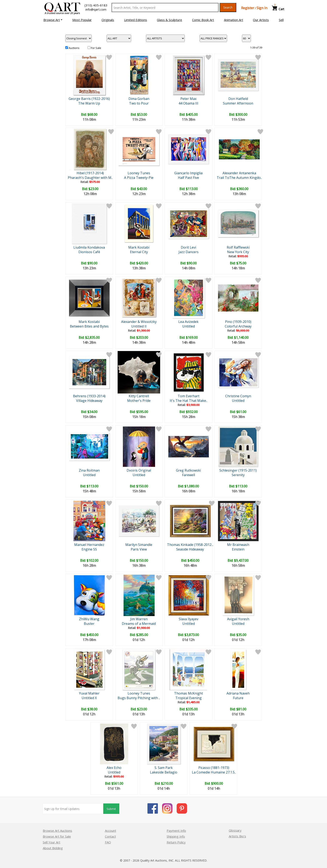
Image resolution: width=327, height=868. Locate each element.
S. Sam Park (164, 768)
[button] (53, 20)
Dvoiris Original (139, 470)
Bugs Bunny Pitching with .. (139, 698)
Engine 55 (89, 549)
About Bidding (53, 848)
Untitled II (139, 326)
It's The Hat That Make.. (189, 401)
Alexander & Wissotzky (139, 322)
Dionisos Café (89, 252)
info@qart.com (96, 9)
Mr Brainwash (238, 545)
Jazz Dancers (189, 252)
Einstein (238, 549)
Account (111, 831)
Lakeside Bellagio (164, 772)
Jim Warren (139, 619)
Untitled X (89, 698)
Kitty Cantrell (139, 396)
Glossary (235, 830)
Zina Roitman (89, 470)
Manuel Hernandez (89, 545)
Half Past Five (188, 178)
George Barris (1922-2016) (89, 99)
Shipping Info (176, 836)
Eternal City (139, 252)
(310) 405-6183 (96, 5)
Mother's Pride (139, 401)
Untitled (189, 326)
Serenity (238, 475)
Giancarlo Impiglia (188, 173)
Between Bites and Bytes (89, 326)
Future (238, 698)
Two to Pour (139, 103)
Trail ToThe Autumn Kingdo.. (239, 178)
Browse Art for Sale (57, 836)
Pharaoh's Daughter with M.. (90, 178)
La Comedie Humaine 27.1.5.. (214, 772)
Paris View (139, 549)
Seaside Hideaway (190, 549)
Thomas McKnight (189, 693)
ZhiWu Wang (89, 619)
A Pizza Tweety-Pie (139, 178)
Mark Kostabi (139, 247)
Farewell (189, 475)
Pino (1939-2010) (238, 322)
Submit (111, 809)
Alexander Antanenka (239, 173)
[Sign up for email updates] (73, 809)
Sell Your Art (52, 842)
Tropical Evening (189, 698)
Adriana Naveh (238, 693)
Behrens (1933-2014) (89, 396)
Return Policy (176, 842)
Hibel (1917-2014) (90, 173)
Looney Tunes (139, 173)
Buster (89, 624)
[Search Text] (165, 7)
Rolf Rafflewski (238, 247)
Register (248, 8)
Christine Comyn (238, 396)
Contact (110, 836)
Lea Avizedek (188, 322)
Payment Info (176, 831)
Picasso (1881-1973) (214, 768)
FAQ (108, 842)
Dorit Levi (188, 247)
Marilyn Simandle (139, 545)
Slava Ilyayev (189, 619)
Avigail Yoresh (238, 619)
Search (228, 7)
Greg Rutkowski (188, 470)
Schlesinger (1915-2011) (238, 470)
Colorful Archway (238, 326)
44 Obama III (188, 103)
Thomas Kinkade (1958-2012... (190, 545)
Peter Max (188, 99)
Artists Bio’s (237, 836)
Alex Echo (114, 768)
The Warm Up (89, 103)
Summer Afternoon (238, 103)
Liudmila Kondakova (89, 247)
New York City (238, 252)
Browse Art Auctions (57, 831)
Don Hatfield (238, 99)
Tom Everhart (189, 396)
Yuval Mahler (89, 693)
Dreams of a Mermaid (139, 624)
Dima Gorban (139, 99)
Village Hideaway (89, 401)
